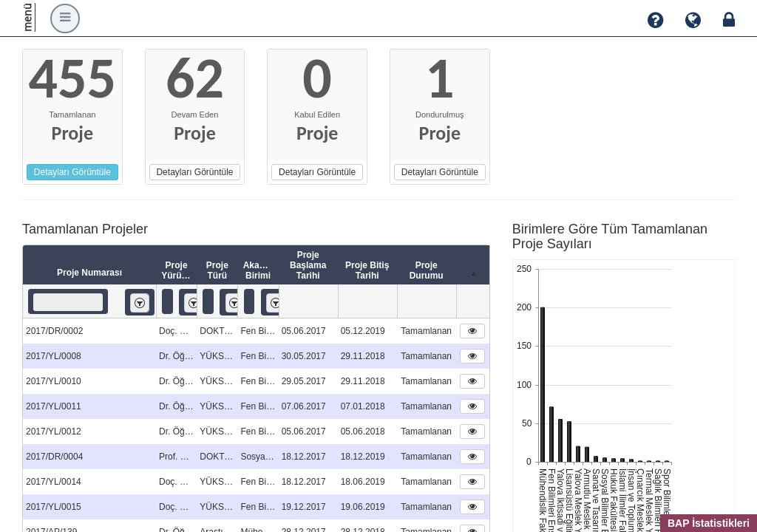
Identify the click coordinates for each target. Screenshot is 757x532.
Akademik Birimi (261, 270)
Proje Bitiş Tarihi (367, 270)
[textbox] (68, 302)
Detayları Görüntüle (72, 172)
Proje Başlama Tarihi (308, 265)
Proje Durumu (427, 270)
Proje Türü (217, 270)
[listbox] (140, 303)
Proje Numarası (89, 273)
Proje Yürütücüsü (179, 270)
